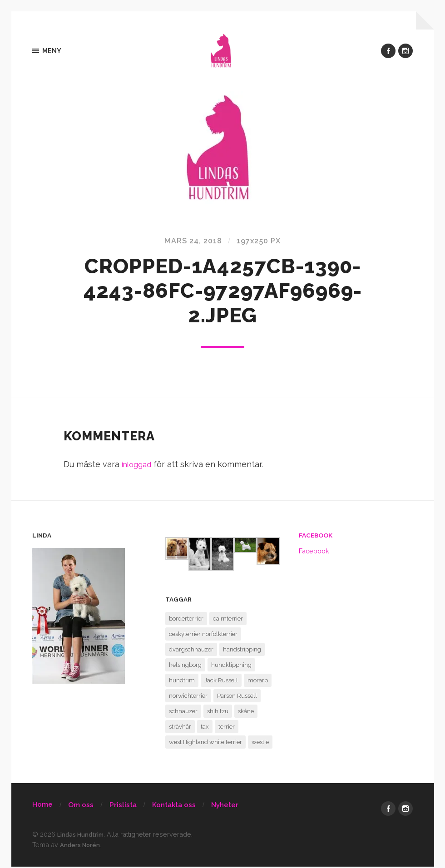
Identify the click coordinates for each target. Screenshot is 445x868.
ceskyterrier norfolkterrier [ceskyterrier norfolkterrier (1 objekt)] (203, 636)
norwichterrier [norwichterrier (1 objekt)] (188, 698)
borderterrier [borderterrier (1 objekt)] (186, 620)
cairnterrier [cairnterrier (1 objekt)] (228, 620)
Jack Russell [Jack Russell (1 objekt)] (221, 682)
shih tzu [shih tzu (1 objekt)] (218, 713)
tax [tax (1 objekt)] (205, 728)
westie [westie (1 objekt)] (260, 744)
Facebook (316, 538)
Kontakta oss (174, 807)
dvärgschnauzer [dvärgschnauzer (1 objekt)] (191, 651)
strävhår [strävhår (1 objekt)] (180, 728)
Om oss (81, 807)
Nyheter (225, 807)
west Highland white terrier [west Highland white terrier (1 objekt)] (205, 744)
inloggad (138, 466)
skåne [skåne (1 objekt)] (246, 713)
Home (42, 806)
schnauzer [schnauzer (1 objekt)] (183, 713)
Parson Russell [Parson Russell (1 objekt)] (237, 698)
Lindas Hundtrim (84, 836)
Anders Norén (82, 846)
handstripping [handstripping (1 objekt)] (242, 651)
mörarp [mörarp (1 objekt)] (258, 682)
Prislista (123, 807)
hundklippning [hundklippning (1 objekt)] (231, 667)
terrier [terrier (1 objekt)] (227, 728)
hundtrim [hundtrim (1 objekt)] (182, 682)
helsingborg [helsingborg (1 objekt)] (185, 667)
